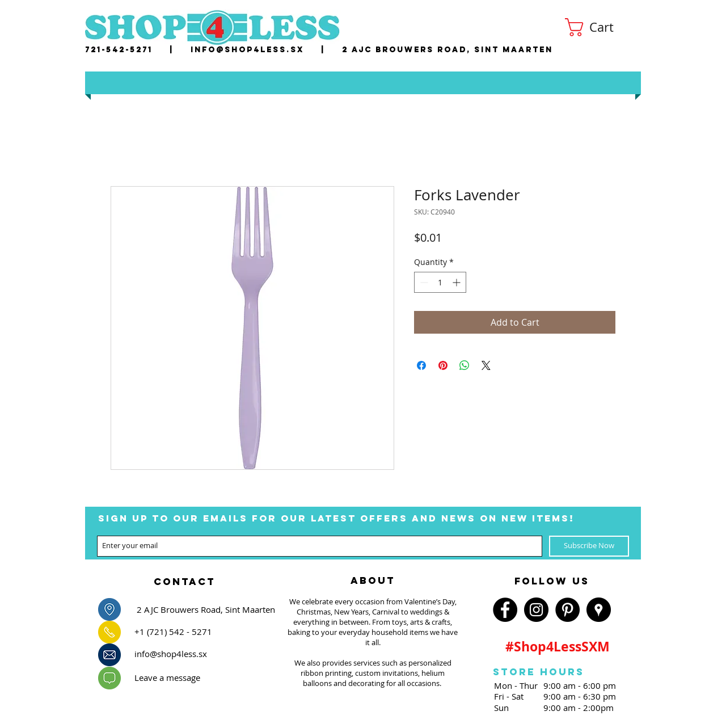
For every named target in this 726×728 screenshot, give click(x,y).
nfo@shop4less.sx (249, 50)
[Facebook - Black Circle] (505, 610)
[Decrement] (423, 282)
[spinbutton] (440, 282)
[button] (599, 27)
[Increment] (457, 282)
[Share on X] (486, 365)
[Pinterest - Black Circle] (567, 610)
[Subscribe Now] (589, 546)
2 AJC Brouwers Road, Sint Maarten (448, 50)
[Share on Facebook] (421, 365)
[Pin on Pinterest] (443, 365)
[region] (184, 578)
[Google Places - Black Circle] (599, 610)
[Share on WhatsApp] (465, 365)
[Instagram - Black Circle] (536, 610)
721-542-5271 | (138, 50)
